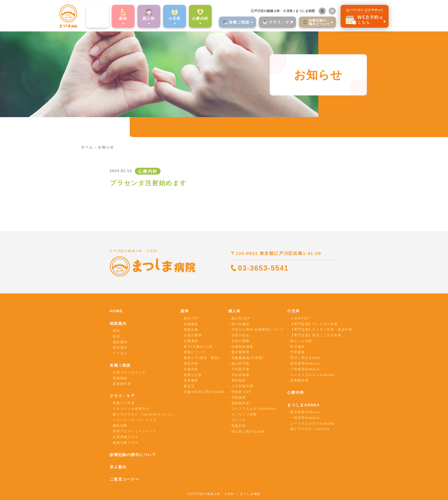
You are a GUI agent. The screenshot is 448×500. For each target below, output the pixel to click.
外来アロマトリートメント (135, 431)
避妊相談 (239, 380)
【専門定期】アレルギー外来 (314, 324)
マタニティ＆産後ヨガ (131, 409)
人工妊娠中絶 (242, 386)
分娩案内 (191, 341)
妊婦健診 (191, 324)
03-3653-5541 (263, 268)
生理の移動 (241, 341)
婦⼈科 (139, 18)
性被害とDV (241, 392)
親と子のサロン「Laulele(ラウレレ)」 (145, 414)
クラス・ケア (122, 396)
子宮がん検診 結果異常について (258, 329)
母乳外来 (191, 363)
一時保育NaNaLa (305, 369)
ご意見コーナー (125, 479)
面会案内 (120, 347)
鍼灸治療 (120, 425)
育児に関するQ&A (305, 358)
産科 (113, 18)
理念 (117, 331)
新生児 (189, 386)
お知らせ (106, 147)
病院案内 (87, 18)
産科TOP (191, 318)
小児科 (293, 311)
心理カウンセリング (129, 372)
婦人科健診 (241, 324)
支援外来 (191, 369)
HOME (116, 311)
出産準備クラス (126, 437)
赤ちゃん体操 (301, 341)
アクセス (120, 353)
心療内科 (190, 18)
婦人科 (235, 311)
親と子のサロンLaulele (310, 429)
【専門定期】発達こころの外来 (316, 335)
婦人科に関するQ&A (248, 431)
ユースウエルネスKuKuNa (253, 409)
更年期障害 (241, 352)
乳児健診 (298, 347)
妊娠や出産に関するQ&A (204, 392)
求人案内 (118, 467)
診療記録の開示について (133, 455)
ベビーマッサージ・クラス (135, 420)
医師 (117, 336)
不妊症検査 (241, 375)
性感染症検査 (242, 347)
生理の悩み (241, 335)
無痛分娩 (191, 329)
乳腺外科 (239, 426)
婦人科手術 (241, 363)
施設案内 (120, 342)
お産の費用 (193, 335)
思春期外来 (122, 384)
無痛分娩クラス (126, 443)
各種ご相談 (120, 365)
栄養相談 (120, 378)
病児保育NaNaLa (305, 363)
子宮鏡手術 (241, 369)
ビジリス (239, 420)
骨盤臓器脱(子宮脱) (248, 358)
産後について (195, 352)
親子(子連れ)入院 (198, 347)
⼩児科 (164, 18)
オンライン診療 (244, 414)
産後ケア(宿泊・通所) (202, 358)
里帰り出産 (193, 375)
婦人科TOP (241, 318)
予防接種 (239, 397)
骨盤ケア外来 (124, 403)
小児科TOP (300, 318)
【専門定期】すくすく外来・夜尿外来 (321, 329)
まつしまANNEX (303, 405)
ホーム (87, 147)
